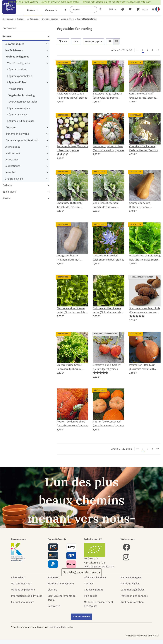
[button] (123, 10)
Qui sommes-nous (21, 584)
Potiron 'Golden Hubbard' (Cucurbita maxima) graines (72, 424)
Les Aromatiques (14, 44)
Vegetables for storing (22, 95)
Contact (88, 584)
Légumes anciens (17, 70)
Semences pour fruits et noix (22, 140)
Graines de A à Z (14, 179)
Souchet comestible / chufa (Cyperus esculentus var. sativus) (145, 310)
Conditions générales (132, 590)
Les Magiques (12, 147)
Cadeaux (7, 185)
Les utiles (10, 172)
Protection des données (134, 596)
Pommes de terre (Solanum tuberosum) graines (72, 148)
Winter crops (16, 89)
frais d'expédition (58, 627)
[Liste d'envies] (130, 10)
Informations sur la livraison (27, 596)
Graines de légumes (18, 57)
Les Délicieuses (14, 50)
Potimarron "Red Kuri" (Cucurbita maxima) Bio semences (143, 367)
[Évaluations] (63, 154)
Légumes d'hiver (17, 82)
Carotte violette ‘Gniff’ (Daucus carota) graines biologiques (143, 96)
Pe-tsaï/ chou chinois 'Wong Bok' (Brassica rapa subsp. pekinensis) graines (145, 258)
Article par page (92, 42)
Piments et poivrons (17, 134)
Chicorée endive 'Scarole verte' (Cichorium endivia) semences (71, 310)
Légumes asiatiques (18, 108)
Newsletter (54, 606)
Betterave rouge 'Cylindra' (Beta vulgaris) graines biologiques (108, 96)
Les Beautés (12, 160)
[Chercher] (83, 9)
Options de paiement (23, 590)
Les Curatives (12, 153)
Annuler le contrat (81, 617)
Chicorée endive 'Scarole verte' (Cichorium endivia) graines (107, 310)
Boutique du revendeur (61, 584)
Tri (75, 42)
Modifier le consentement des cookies (99, 604)
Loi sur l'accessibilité (23, 602)
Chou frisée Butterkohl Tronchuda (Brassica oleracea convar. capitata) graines (108, 205)
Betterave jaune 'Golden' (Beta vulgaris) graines (107, 367)
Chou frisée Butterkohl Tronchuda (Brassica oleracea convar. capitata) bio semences (71, 205)
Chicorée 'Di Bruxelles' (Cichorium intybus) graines (108, 258)
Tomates (11, 127)
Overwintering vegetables (23, 102)
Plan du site (91, 596)
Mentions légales (130, 584)
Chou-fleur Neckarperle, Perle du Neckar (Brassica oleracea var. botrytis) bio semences (144, 149)
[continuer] (158, 50)
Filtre (63, 42)
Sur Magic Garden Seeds (81, 572)
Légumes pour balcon (20, 76)
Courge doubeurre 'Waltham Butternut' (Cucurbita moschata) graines (69, 258)
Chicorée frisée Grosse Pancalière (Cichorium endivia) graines (69, 367)
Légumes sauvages (18, 115)
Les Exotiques (13, 166)
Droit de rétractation (132, 602)
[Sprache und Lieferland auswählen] (155, 10)
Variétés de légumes (19, 63)
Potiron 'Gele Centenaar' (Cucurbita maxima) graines (109, 424)
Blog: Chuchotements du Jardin (62, 598)
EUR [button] (111, 9)
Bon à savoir (9, 192)
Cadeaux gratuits (94, 590)
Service (6, 198)
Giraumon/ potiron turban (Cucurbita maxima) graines (109, 148)
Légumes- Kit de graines (21, 121)
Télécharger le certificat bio (99, 567)
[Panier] (142, 10)
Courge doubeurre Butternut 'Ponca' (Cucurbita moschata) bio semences (144, 205)
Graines (7, 36)
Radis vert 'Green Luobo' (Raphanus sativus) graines (72, 96)
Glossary (52, 590)
